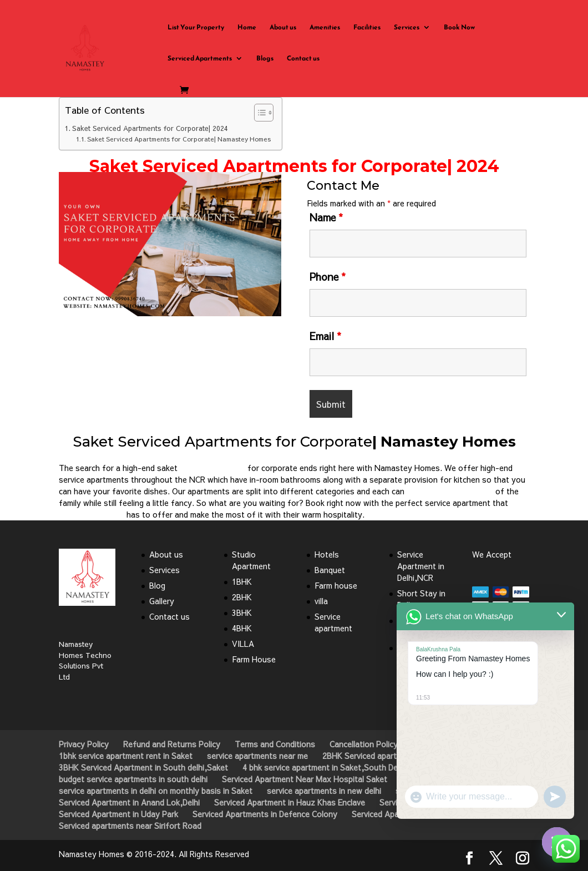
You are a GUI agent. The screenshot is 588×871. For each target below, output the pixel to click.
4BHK (242, 628)
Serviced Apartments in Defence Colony (265, 814)
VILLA (243, 644)
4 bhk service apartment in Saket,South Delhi (324, 767)
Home (247, 28)
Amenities (325, 28)
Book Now (459, 28)
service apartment (212, 468)
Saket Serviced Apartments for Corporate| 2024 (150, 128)
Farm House (254, 659)
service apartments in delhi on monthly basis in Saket (156, 791)
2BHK (242, 597)
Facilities (367, 28)
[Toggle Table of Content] (258, 113)
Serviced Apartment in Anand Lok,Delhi (129, 802)
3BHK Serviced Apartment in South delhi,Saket (143, 767)
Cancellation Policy (364, 744)
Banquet (330, 570)
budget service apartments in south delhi (133, 779)
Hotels (327, 554)
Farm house (336, 585)
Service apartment (333, 622)
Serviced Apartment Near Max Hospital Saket (305, 779)
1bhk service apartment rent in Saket (126, 756)
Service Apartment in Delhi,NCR (421, 566)
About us (283, 28)
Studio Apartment (251, 560)
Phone (328, 277)
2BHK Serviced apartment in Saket (384, 756)
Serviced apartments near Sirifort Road (130, 826)
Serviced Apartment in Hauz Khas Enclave (290, 802)
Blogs (265, 59)
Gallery (162, 601)
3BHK (242, 612)
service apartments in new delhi (324, 791)
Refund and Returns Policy (172, 744)
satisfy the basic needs (450, 491)
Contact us (303, 59)
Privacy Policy (84, 744)
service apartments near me (257, 756)
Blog (157, 585)
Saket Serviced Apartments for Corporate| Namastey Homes (179, 139)
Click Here (170, 343)
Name (326, 217)
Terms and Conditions (275, 744)
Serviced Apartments (200, 59)
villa (321, 601)
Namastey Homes (92, 514)
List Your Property (196, 28)
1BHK (242, 581)
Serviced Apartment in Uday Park (118, 814)
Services (407, 28)
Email (325, 336)
